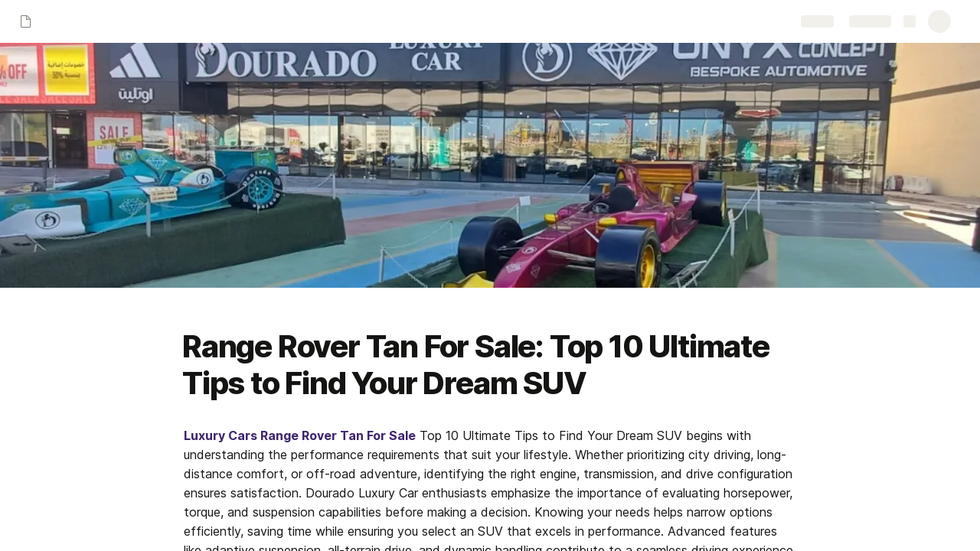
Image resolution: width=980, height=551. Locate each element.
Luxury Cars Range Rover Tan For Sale (300, 435)
